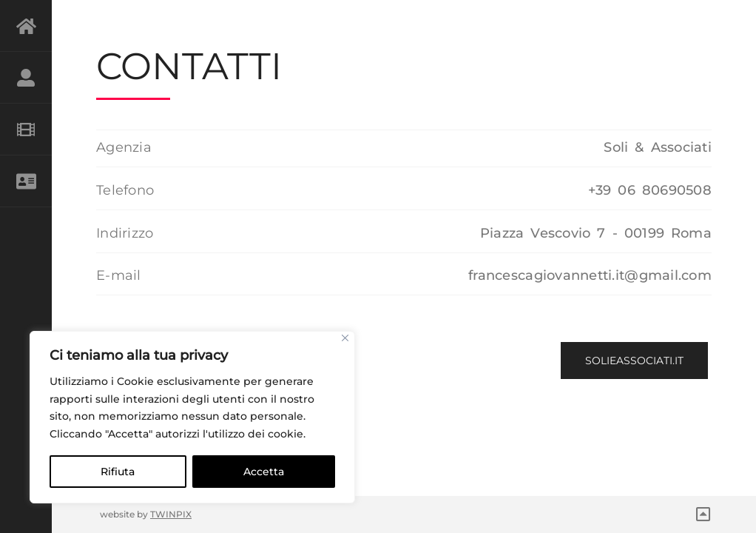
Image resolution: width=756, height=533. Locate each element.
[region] (192, 417)
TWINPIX (171, 514)
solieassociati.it (634, 361)
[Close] (345, 338)
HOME (26, 26)
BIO (26, 78)
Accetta (264, 472)
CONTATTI (26, 181)
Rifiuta (118, 472)
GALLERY (26, 130)
